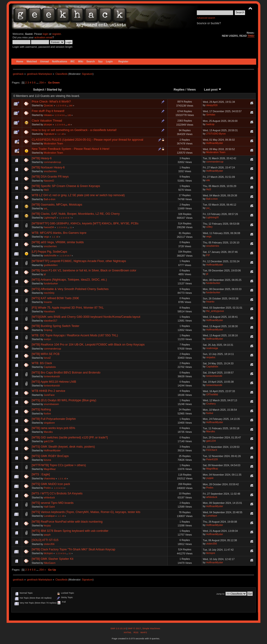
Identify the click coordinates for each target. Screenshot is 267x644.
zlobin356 (49, 544)
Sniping (48, 330)
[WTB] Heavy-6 (42, 158)
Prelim (47, 488)
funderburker (51, 283)
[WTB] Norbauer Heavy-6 (48, 167)
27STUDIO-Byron (216, 134)
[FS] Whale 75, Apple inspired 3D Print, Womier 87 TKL (68, 308)
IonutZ (47, 358)
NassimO (49, 181)
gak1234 (49, 441)
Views (192, 89)
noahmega (212, 348)
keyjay (47, 525)
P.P (208, 255)
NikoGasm (50, 563)
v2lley (209, 227)
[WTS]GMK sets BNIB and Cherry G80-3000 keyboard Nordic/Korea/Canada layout (86, 317)
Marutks (48, 432)
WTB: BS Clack (42, 363)
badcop (210, 124)
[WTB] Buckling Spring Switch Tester (56, 326)
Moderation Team (53, 143)
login (46, 34)
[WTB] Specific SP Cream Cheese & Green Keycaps (66, 186)
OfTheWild (212, 394)
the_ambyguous (215, 311)
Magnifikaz (50, 469)
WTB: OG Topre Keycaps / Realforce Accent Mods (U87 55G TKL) (75, 335)
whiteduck (49, 497)
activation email (43, 37)
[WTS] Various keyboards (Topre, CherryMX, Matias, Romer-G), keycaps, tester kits (86, 512)
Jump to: (220, 594)
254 (42, 83)
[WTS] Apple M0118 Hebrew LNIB (54, 382)
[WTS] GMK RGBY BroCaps (50, 456)
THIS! (251, 36)
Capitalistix (50, 367)
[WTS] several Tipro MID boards (53, 503)
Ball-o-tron (50, 199)
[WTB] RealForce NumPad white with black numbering (67, 522)
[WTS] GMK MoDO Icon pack (51, 484)
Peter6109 (212, 459)
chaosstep (49, 478)
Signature (87, 74)
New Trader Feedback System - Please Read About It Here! (71, 149)
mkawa (48, 115)
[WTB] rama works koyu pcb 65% (53, 428)
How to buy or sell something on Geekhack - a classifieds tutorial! (74, 130)
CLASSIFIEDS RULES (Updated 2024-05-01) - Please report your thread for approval (87, 140)
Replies (179, 89)
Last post (213, 89)
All (63, 134)
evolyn (47, 339)
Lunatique (49, 516)
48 (69, 125)
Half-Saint (49, 507)
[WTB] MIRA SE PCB (46, 354)
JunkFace (49, 395)
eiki (208, 180)
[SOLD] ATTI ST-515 (45, 540)
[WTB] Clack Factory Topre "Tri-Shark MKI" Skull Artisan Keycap (74, 549)
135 (69, 115)
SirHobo (211, 115)
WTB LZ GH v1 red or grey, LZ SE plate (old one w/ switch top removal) (78, 195)
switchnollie (50, 255)
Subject (38, 89)
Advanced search (206, 18)
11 (71, 227)
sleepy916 (212, 105)
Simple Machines (151, 628)
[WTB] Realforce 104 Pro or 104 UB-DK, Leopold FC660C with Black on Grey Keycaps (88, 345)
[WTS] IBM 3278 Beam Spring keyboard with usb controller (70, 531)
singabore (49, 423)
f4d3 (46, 190)
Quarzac (49, 105)
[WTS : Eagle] (41, 474)
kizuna (47, 460)
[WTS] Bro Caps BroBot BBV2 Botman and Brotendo (66, 373)
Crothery (211, 404)
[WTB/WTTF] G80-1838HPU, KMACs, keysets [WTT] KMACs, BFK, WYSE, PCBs (85, 223)
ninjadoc (211, 357)
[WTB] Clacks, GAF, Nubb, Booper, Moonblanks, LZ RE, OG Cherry (76, 214)
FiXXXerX (212, 450)
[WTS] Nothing (41, 409)
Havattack (49, 311)
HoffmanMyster (215, 143)
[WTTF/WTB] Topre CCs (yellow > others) (59, 465)
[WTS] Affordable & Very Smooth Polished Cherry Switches (70, 289)
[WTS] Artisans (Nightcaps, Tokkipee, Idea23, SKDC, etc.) (69, 280)
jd (45, 274)
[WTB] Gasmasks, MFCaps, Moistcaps (57, 205)
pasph (47, 535)
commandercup (52, 162)
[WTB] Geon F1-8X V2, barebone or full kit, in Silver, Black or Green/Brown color (84, 270)
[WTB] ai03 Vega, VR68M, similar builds (58, 242)
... (38, 83)
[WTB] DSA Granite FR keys (50, 177)
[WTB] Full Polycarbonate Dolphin (54, 419)
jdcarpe (48, 124)
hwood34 (49, 227)
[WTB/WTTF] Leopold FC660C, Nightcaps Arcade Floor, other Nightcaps (79, 261)
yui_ (46, 208)
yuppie (210, 478)
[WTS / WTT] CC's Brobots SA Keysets (57, 493)
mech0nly (49, 293)
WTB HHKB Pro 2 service (49, 391)
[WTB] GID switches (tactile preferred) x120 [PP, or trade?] (70, 437)
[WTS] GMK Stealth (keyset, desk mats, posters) (63, 447)
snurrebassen (51, 404)
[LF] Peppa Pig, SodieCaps (49, 252)
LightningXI (50, 218)
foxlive (47, 413)
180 (71, 106)
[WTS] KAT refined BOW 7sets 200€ (55, 298)
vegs (46, 237)
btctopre (48, 553)
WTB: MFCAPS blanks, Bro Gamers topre (59, 233)
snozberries (50, 171)
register (57, 34)
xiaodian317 (51, 321)
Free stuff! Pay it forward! (48, 111)
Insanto (48, 302)
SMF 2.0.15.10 (118, 628)
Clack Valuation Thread (47, 121)
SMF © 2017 (134, 628)
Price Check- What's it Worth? (51, 102)
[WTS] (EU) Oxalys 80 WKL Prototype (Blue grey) (64, 400)
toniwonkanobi (52, 376)
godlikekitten (51, 265)
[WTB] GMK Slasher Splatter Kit (53, 559)
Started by (54, 89)
